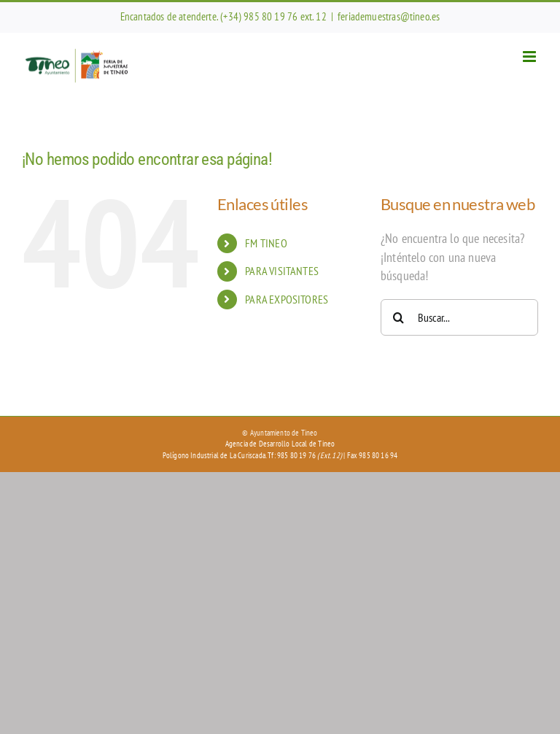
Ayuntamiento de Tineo (284, 433)
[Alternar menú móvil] (530, 57)
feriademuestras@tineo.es (389, 16)
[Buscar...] (459, 317)
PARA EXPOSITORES (287, 299)
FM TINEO (266, 243)
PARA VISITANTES (282, 271)
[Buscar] (399, 317)
